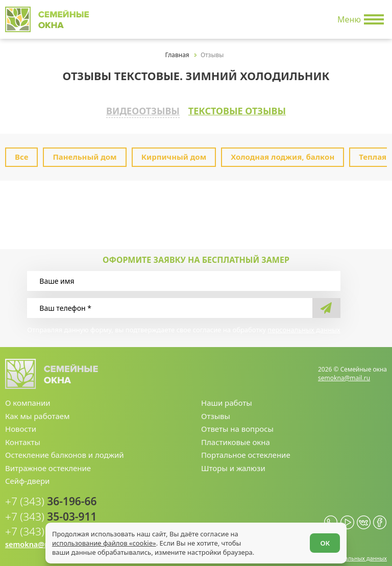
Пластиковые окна (236, 438)
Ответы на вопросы (237, 426)
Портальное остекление (246, 452)
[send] (326, 304)
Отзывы (216, 412)
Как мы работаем (38, 412)
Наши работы (227, 400)
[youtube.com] (347, 517)
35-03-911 (47, 512)
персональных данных (304, 326)
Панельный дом (84, 154)
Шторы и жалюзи (233, 464)
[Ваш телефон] (169, 304)
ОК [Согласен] (324, 542)
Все (21, 154)
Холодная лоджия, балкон (283, 154)
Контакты (23, 438)
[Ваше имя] (183, 277)
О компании (28, 400)
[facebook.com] (380, 517)
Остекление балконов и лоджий (65, 452)
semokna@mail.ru (344, 374)
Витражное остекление (48, 464)
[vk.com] (364, 517)
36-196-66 (47, 498)
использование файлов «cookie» (105, 542)
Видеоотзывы (135, 109)
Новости (21, 426)
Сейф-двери (27, 477)
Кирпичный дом (174, 154)
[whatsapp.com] (331, 517)
